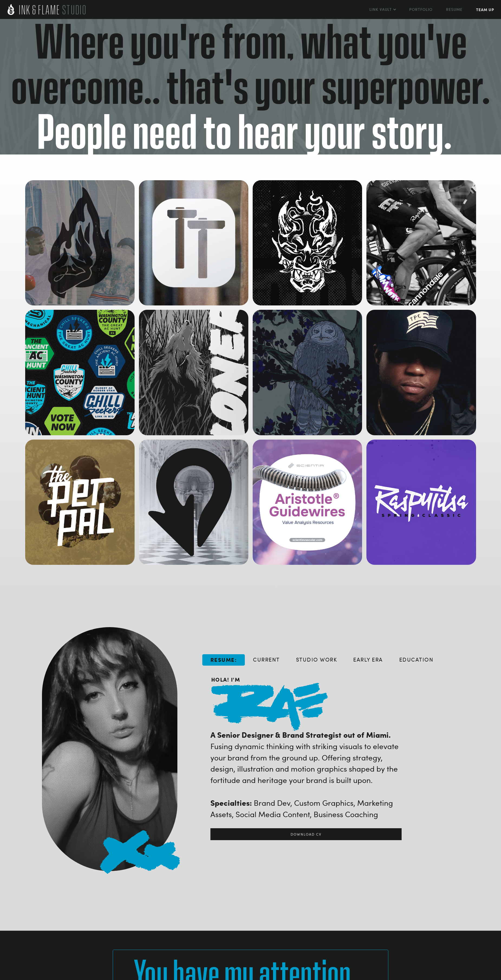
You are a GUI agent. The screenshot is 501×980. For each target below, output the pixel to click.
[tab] (224, 660)
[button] (383, 9)
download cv (306, 834)
